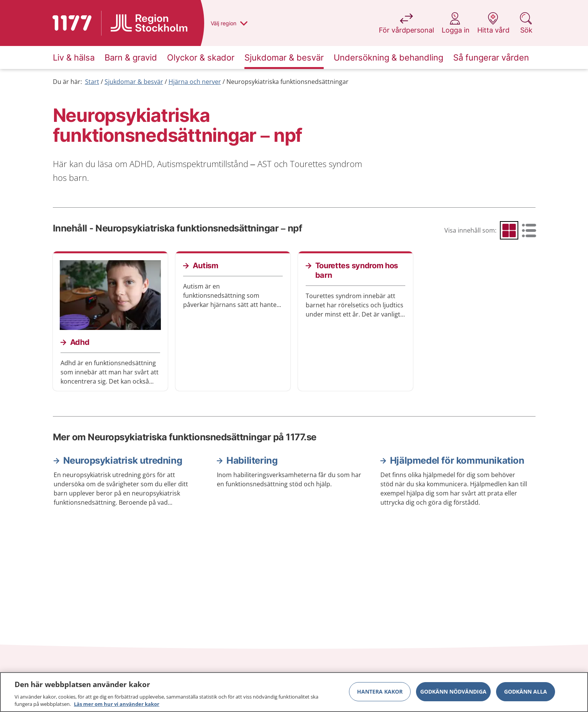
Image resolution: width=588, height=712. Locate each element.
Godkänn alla (526, 692)
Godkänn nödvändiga (453, 692)
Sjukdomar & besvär (134, 82)
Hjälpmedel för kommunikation (457, 460)
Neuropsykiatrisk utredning (123, 460)
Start (92, 82)
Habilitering (252, 460)
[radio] (509, 230)
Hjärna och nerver (195, 82)
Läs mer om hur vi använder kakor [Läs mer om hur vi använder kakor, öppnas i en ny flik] (117, 705)
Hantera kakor (380, 692)
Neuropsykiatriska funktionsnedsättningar (287, 82)
